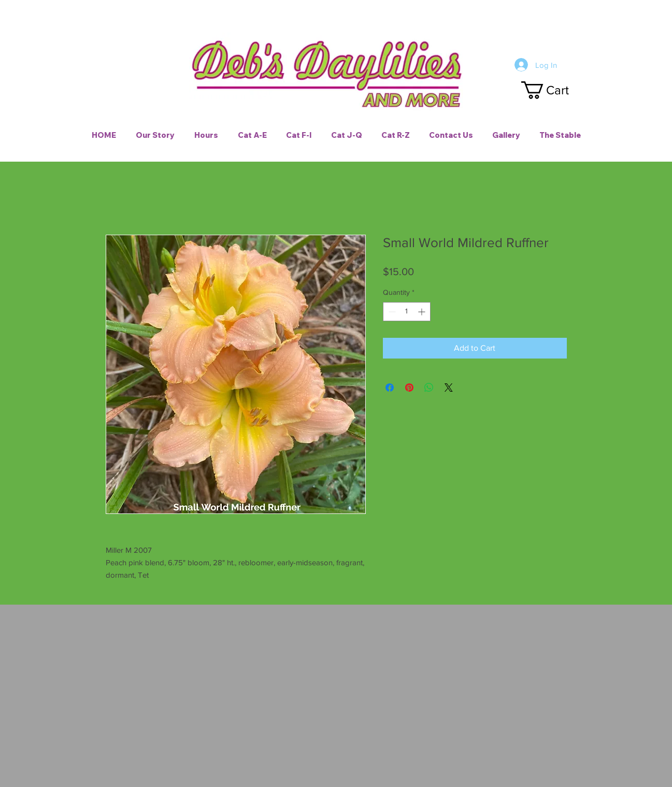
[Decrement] (391, 312)
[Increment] (423, 312)
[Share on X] (449, 388)
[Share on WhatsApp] (429, 388)
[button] (554, 90)
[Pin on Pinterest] (409, 388)
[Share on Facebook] (390, 388)
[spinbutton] (407, 312)
